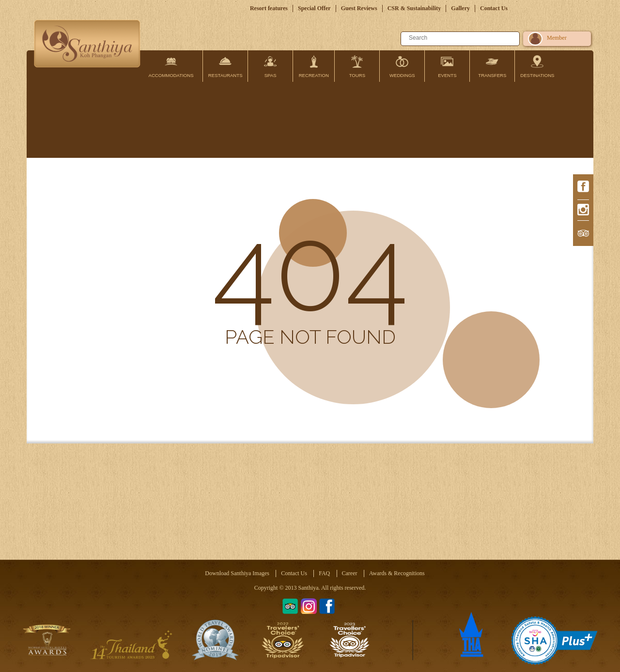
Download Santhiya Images (237, 573)
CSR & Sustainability (414, 8)
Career (350, 573)
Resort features (269, 8)
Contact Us (494, 8)
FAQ (324, 573)
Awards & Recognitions (397, 573)
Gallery (460, 8)
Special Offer (314, 8)
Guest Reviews (359, 8)
